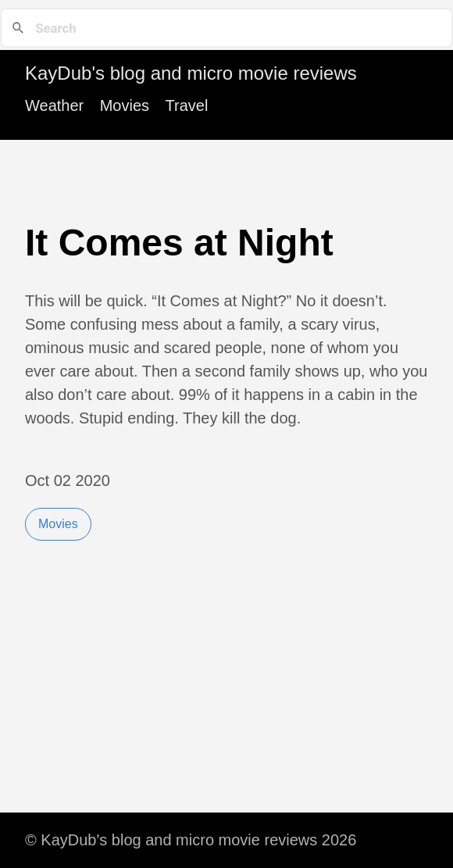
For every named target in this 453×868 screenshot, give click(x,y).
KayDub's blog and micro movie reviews (191, 73)
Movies (125, 105)
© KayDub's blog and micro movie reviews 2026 (191, 840)
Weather (54, 105)
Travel (187, 105)
